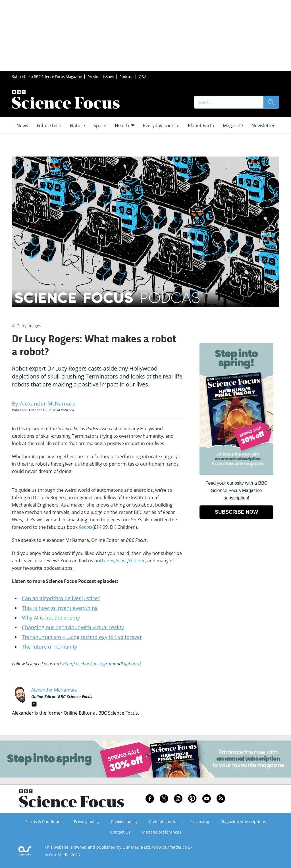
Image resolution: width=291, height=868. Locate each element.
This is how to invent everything (60, 608)
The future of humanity (49, 647)
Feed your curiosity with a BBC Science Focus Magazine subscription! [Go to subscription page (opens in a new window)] (237, 490)
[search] (271, 102)
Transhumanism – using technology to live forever (82, 637)
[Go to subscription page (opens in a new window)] (236, 473)
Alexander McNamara (54, 690)
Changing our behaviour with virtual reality (73, 627)
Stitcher (137, 561)
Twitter (66, 664)
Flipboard (131, 664)
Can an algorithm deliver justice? (61, 598)
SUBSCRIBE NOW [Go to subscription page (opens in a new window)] (236, 512)
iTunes (107, 561)
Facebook (83, 664)
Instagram (104, 664)
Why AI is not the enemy (51, 618)
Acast (121, 561)
